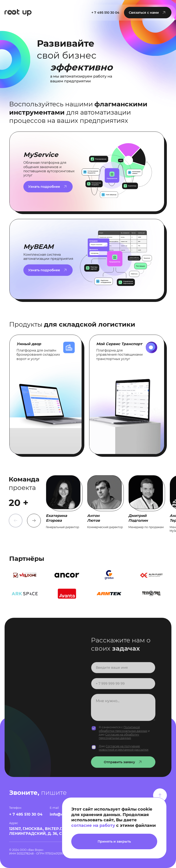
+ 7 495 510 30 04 (105, 13)
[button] (148, 13)
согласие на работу (93, 825)
